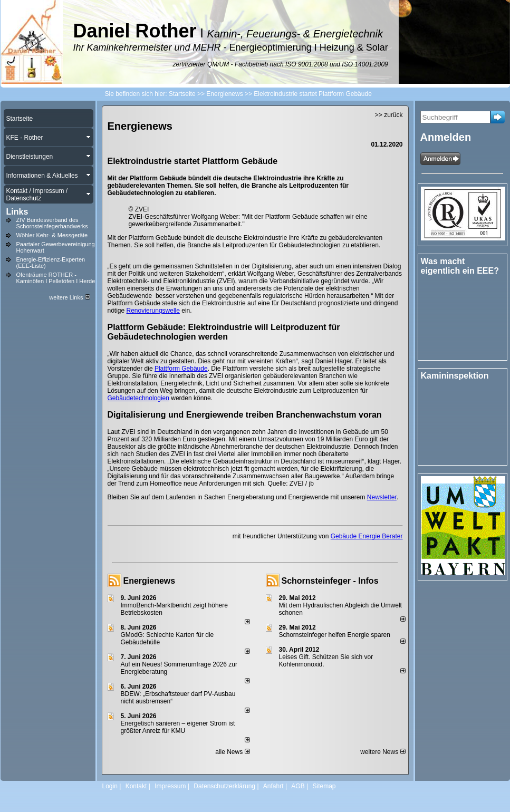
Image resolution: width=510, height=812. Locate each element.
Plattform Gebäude (181, 369)
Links (17, 212)
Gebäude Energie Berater (367, 536)
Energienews (150, 581)
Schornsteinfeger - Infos (330, 581)
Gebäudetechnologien (138, 398)
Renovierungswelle (153, 311)
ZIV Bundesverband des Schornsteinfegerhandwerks (52, 223)
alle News (232, 752)
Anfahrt (273, 786)
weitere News (383, 752)
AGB (298, 786)
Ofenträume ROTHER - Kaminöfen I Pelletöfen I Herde (56, 278)
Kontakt (136, 786)
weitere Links (69, 297)
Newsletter (382, 497)
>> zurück (389, 115)
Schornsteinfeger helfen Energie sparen (335, 635)
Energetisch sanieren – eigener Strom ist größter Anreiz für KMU (178, 727)
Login (110, 786)
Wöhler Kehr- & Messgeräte (52, 235)
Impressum (170, 786)
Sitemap (324, 786)
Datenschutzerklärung (224, 786)
